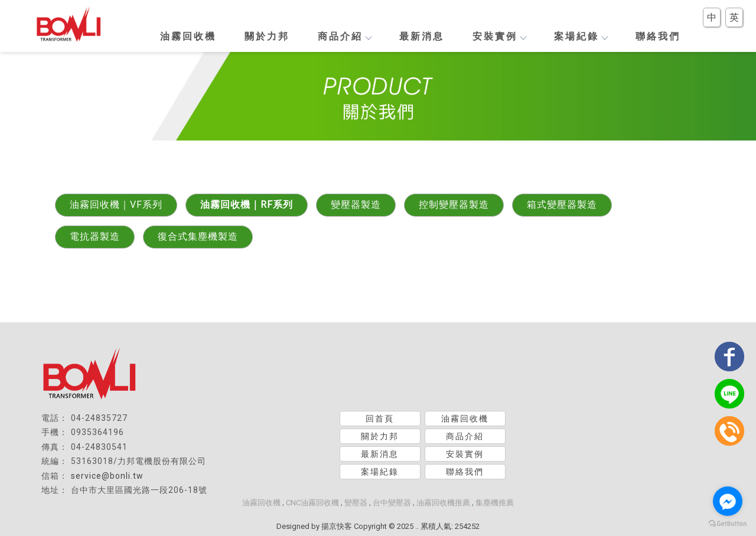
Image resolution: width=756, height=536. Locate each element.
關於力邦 (267, 36)
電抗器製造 (95, 236)
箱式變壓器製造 (562, 205)
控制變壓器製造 (454, 205)
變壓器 (356, 503)
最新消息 (422, 36)
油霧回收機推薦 (443, 503)
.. (417, 526)
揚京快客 (337, 526)
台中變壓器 (392, 503)
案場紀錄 (581, 36)
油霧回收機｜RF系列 (247, 205)
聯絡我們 (658, 36)
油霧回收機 (188, 36)
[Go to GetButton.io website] (728, 524)
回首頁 (380, 419)
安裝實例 (499, 36)
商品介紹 (344, 36)
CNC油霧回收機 (312, 503)
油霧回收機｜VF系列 (116, 205)
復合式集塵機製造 (198, 236)
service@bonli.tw (107, 476)
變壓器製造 (356, 205)
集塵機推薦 (495, 503)
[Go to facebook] (728, 501)
